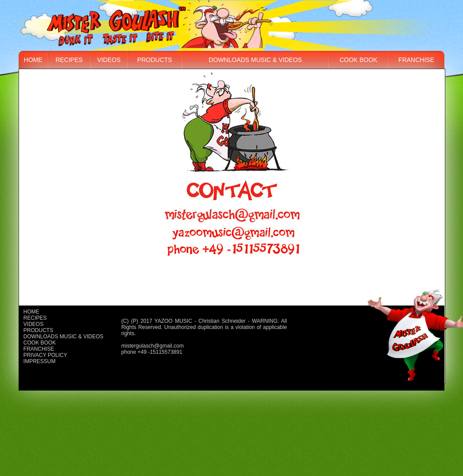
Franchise (416, 60)
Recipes (69, 60)
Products (155, 60)
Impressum (40, 361)
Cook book (359, 60)
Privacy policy (45, 355)
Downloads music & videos (255, 60)
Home (33, 60)
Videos (109, 60)
